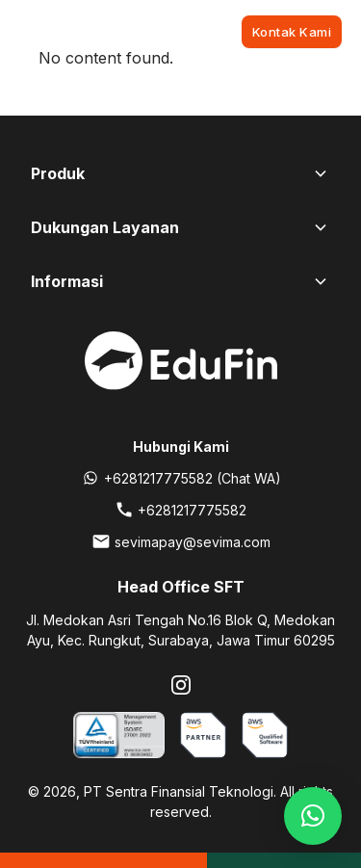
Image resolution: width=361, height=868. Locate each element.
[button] (313, 816)
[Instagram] (181, 685)
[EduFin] (110, 32)
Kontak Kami (292, 32)
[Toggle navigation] (29, 32)
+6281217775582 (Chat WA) (193, 478)
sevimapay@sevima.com (193, 542)
